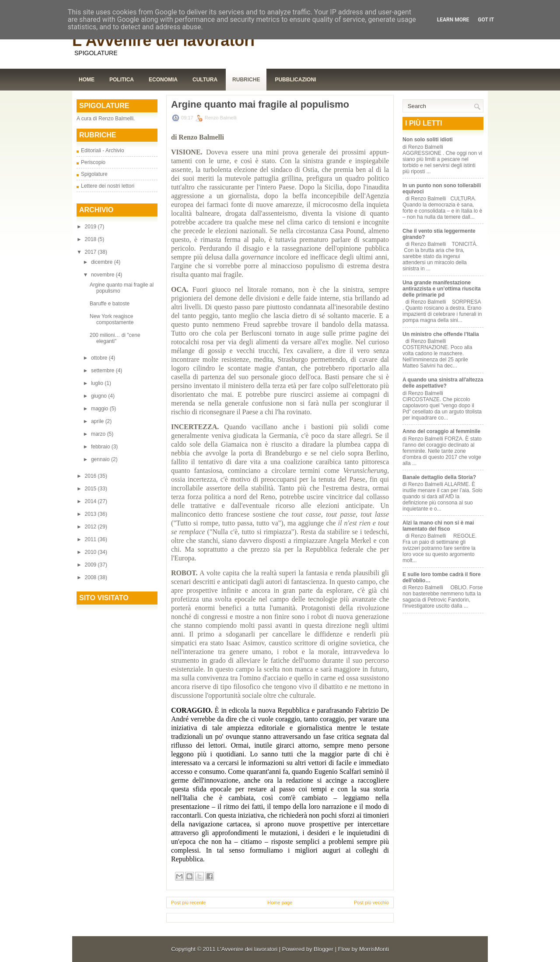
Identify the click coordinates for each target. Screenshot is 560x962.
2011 (91, 539)
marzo (99, 434)
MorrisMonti (374, 949)
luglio (98, 383)
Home (87, 80)
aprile (98, 421)
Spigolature (94, 174)
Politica (122, 80)
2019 (91, 227)
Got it (486, 20)
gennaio (101, 459)
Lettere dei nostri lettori (108, 186)
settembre (103, 371)
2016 (91, 476)
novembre (103, 275)
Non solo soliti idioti (428, 140)
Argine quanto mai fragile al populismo (260, 105)
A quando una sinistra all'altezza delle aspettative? (443, 383)
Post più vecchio (371, 903)
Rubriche (246, 80)
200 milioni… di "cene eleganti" (115, 338)
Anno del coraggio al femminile (441, 431)
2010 (91, 552)
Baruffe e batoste (110, 304)
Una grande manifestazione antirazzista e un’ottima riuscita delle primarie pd (442, 289)
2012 (91, 527)
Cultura (205, 80)
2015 (91, 489)
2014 (91, 501)
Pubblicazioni (295, 80)
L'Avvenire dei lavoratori (163, 40)
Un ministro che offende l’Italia (441, 334)
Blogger (324, 949)
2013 (91, 514)
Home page (280, 903)
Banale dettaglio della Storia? (439, 477)
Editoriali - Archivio (103, 150)
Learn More (453, 20)
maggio (100, 409)
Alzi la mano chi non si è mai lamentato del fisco (438, 526)
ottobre (100, 358)
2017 (91, 252)
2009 (91, 565)
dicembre (103, 262)
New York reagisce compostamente (112, 319)
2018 (91, 239)
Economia (163, 80)
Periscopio (93, 162)
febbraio (101, 447)
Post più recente (189, 903)
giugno (100, 396)
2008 (91, 577)
